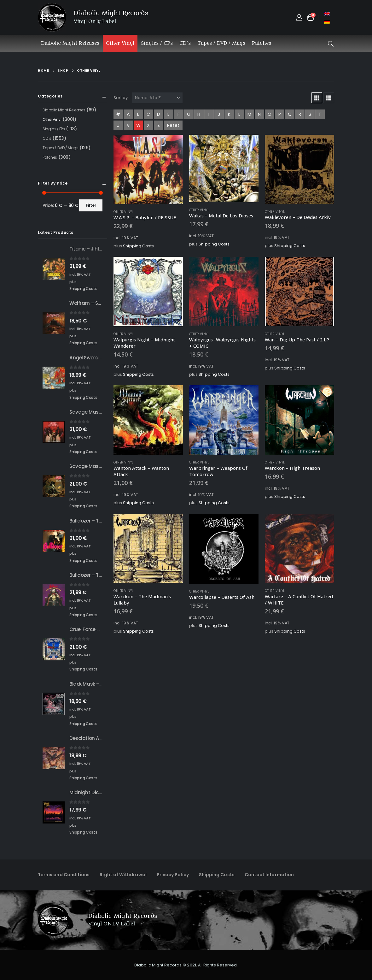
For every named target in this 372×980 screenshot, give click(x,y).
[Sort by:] (157, 98)
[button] (331, 44)
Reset (173, 125)
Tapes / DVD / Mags (221, 43)
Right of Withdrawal (123, 875)
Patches (262, 43)
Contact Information (269, 875)
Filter (91, 205)
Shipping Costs (138, 246)
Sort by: (121, 98)
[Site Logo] (52, 17)
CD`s (185, 43)
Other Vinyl (120, 43)
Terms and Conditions (64, 875)
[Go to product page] (148, 169)
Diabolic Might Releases (70, 43)
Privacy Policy (173, 875)
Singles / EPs (157, 43)
